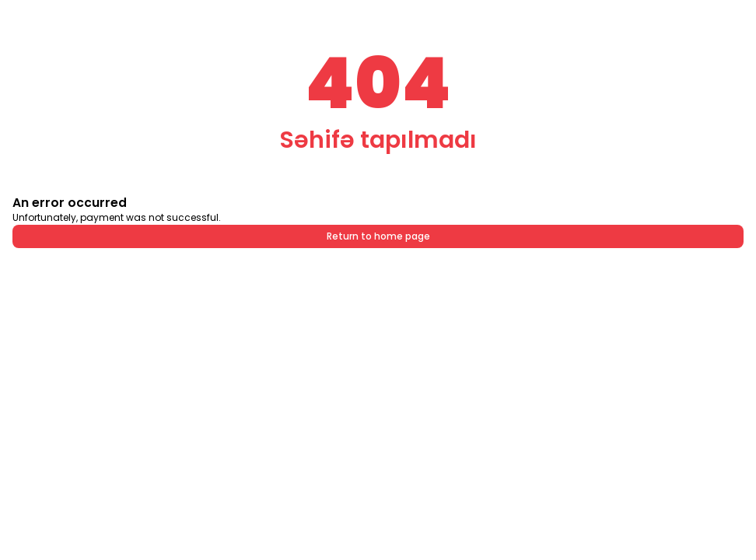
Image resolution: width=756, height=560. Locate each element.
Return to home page (378, 236)
